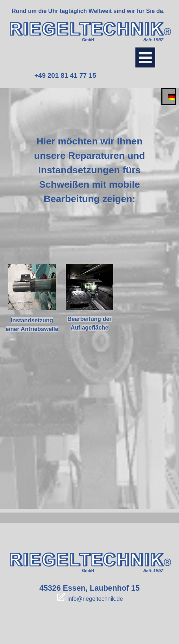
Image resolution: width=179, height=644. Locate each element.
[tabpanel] (89, 11)
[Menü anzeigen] (145, 57)
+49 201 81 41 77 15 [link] (65, 75)
